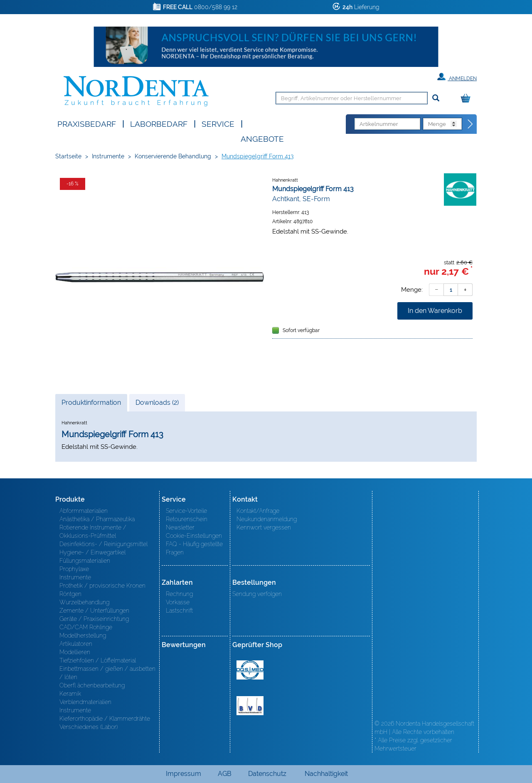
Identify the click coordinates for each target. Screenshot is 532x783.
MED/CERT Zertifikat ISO (250, 670)
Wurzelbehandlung (84, 602)
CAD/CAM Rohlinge (86, 627)
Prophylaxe (74, 569)
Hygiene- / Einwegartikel (92, 552)
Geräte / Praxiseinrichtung (94, 619)
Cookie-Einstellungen (194, 536)
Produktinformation (91, 405)
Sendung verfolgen (257, 594)
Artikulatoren (76, 644)
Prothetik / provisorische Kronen (102, 586)
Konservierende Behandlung (173, 156)
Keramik (70, 694)
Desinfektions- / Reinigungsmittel (103, 544)
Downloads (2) (157, 403)
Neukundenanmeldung (267, 519)
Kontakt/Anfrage (258, 511)
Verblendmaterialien (85, 702)
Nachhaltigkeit (326, 774)
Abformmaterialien (84, 511)
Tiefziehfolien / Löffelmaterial (98, 660)
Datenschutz (267, 774)
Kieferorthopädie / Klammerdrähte (105, 719)
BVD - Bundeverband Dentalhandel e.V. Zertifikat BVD (250, 706)
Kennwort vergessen (264, 527)
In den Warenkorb (435, 311)
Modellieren (75, 652)
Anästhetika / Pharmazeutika (97, 519)
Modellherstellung (83, 635)
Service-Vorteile (186, 511)
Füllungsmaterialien (85, 561)
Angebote (262, 138)
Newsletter (180, 527)
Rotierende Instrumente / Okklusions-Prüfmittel (93, 532)
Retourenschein (187, 519)
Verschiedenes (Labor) (89, 727)
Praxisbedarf (87, 123)
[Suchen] (436, 98)
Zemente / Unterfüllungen (94, 611)
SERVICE (218, 123)
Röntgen (70, 594)
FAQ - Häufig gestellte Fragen (194, 548)
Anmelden (457, 77)
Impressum (183, 774)
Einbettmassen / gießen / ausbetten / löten (107, 673)
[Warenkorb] (468, 99)
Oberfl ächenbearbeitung (92, 685)
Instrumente (108, 156)
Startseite (68, 156)
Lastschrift (179, 611)
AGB (225, 774)
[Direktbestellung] (470, 124)
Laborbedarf (159, 123)
